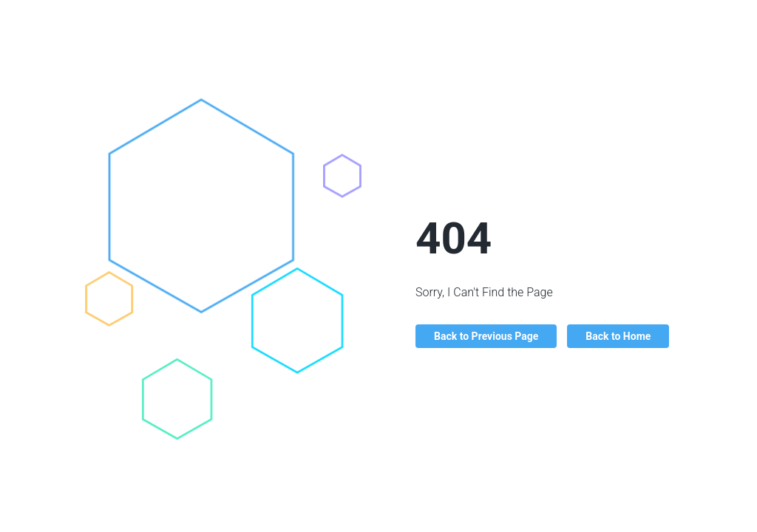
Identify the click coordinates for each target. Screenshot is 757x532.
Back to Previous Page (486, 336)
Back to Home (618, 336)
